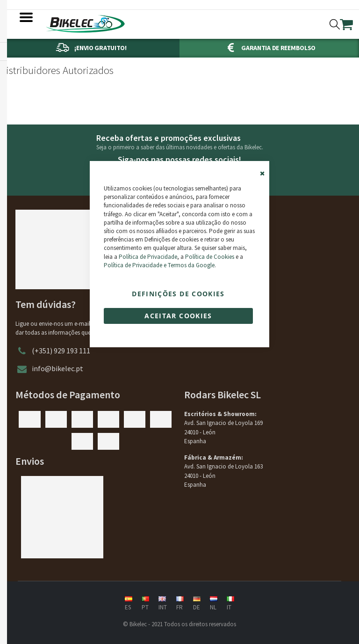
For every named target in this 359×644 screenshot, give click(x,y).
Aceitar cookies (178, 316)
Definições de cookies (178, 294)
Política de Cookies (210, 257)
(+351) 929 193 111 (61, 351)
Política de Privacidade (148, 257)
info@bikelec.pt (57, 368)
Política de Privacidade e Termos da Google (159, 265)
